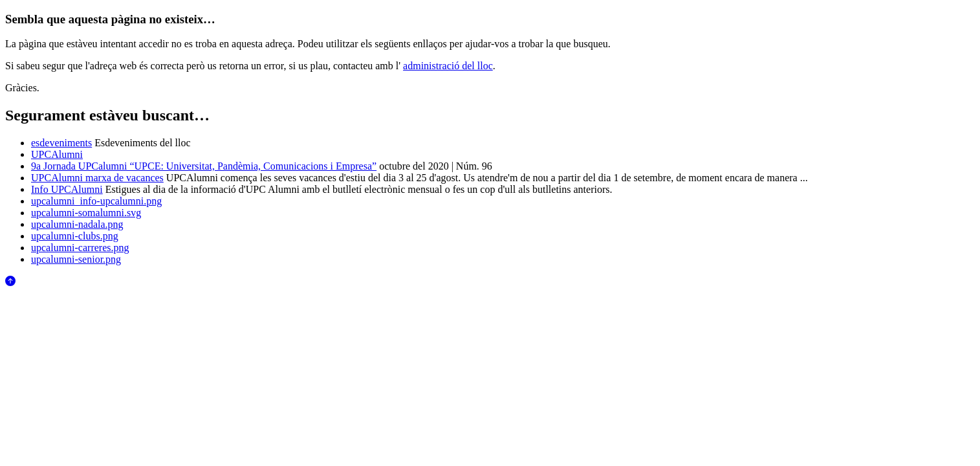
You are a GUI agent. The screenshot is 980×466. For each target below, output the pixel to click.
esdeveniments (61, 143)
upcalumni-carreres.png (80, 248)
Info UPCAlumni (67, 189)
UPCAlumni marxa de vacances (97, 178)
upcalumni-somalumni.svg (86, 213)
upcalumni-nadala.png (77, 224)
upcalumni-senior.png (76, 259)
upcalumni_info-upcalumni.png (96, 201)
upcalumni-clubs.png (75, 236)
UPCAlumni (57, 154)
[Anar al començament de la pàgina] (10, 283)
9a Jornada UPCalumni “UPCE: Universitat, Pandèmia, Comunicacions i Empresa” (204, 166)
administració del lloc (448, 66)
